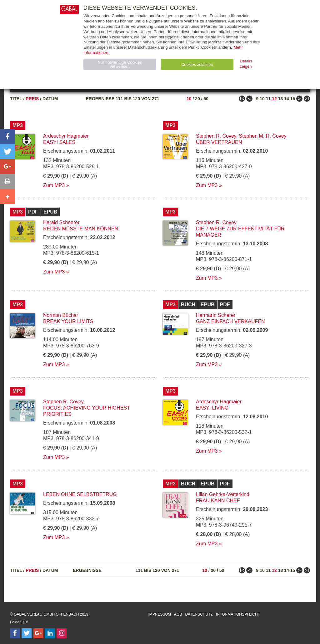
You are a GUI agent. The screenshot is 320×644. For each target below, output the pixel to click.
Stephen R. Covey (216, 136)
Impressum (160, 614)
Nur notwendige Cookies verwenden (120, 64)
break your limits (68, 321)
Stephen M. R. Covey (263, 136)
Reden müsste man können (81, 229)
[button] (7, 136)
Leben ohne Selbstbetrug (80, 494)
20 (197, 99)
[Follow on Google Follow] (38, 633)
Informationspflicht (238, 614)
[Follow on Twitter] (27, 633)
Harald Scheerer (61, 222)
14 (287, 99)
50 (206, 99)
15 (293, 99)
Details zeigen (246, 64)
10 (189, 99)
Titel (16, 99)
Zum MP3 (54, 185)
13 (281, 99)
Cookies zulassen (197, 64)
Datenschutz (199, 614)
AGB (178, 614)
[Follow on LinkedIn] (50, 633)
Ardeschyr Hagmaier (66, 136)
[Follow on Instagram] (62, 633)
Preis (32, 99)
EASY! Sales (59, 142)
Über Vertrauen (219, 142)
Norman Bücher (61, 315)
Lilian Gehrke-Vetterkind (223, 494)
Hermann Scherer (216, 315)
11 (268, 99)
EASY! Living (212, 408)
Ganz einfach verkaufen (230, 321)
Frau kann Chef (218, 501)
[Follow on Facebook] (15, 633)
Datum (50, 99)
